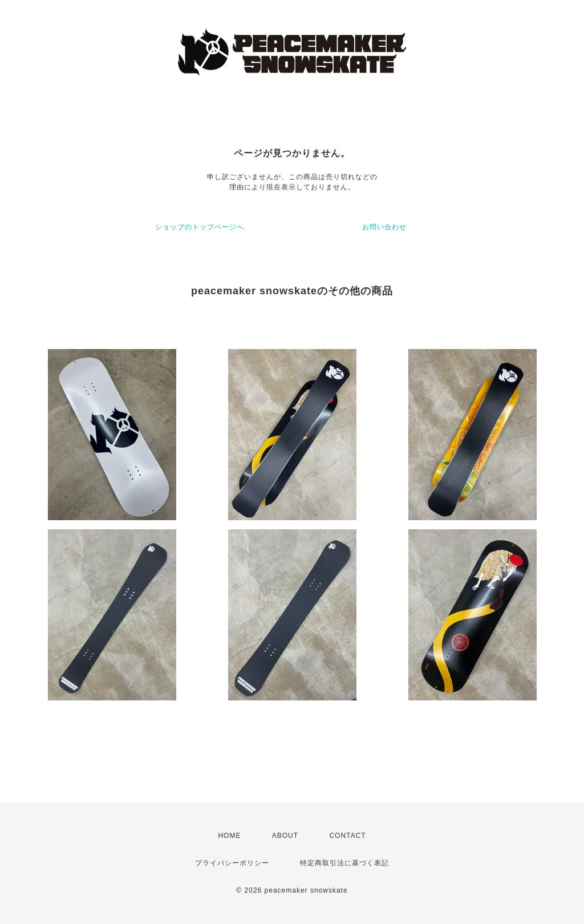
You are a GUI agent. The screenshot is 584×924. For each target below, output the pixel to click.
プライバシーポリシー (232, 863)
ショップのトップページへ (200, 227)
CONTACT (347, 836)
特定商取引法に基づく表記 (344, 863)
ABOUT (285, 836)
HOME (229, 836)
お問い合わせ (384, 227)
